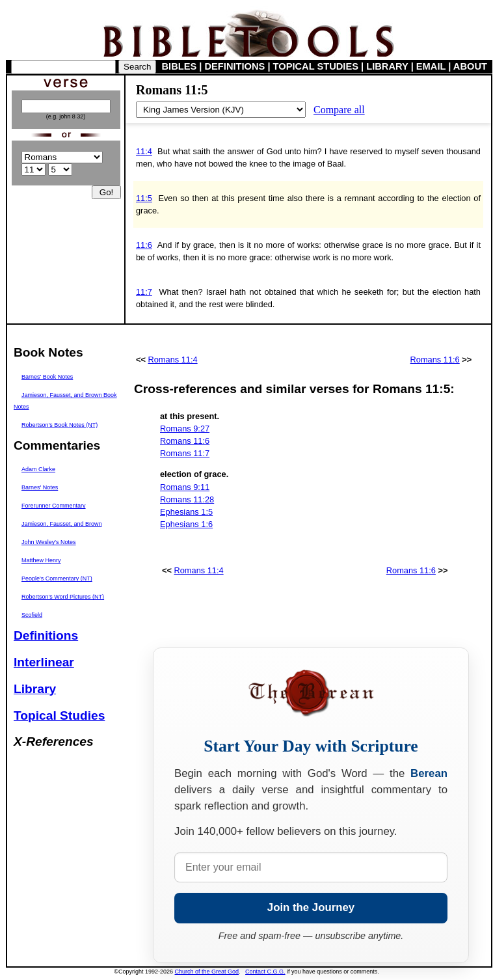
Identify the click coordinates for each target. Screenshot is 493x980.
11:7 (144, 292)
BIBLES (180, 66)
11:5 (144, 198)
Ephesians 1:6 (186, 524)
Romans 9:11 (185, 487)
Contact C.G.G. (265, 972)
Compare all (339, 110)
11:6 (144, 245)
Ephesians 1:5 (186, 512)
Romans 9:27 (185, 429)
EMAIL (431, 66)
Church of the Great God (207, 972)
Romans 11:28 (187, 499)
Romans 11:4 (173, 360)
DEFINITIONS (235, 66)
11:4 (144, 151)
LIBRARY (387, 66)
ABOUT (470, 66)
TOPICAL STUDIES (316, 66)
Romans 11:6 (435, 360)
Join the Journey (311, 907)
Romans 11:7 (185, 453)
